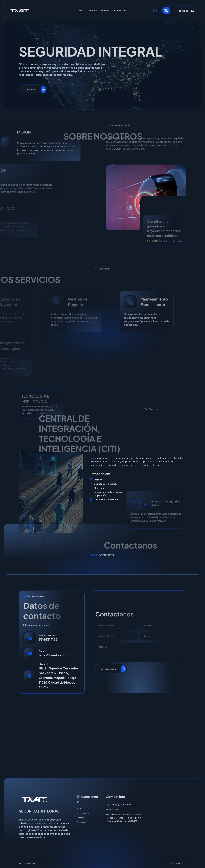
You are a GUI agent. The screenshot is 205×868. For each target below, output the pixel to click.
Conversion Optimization (106, 500)
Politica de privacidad (175, 864)
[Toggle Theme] (156, 11)
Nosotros (92, 11)
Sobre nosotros (84, 814)
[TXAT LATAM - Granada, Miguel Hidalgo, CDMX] (102, 736)
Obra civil (99, 480)
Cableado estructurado (106, 484)
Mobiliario (99, 488)
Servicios (105, 11)
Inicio (81, 11)
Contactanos (121, 11)
